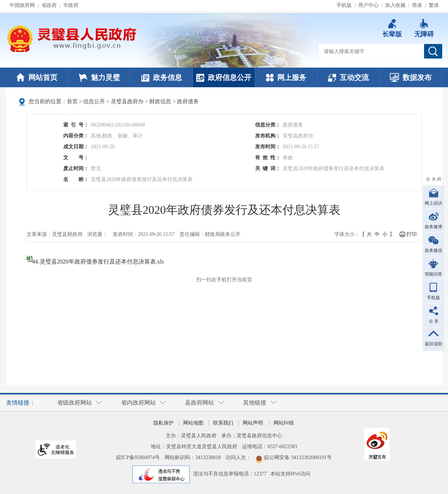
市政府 (71, 5)
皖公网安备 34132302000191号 (298, 457)
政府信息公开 (224, 77)
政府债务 (188, 101)
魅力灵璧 (99, 77)
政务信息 (162, 77)
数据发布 (411, 77)
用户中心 (368, 5)
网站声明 (253, 423)
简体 (417, 5)
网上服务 (286, 77)
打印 (412, 234)
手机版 (344, 5)
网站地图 (193, 423)
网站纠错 (284, 423)
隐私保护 (164, 423)
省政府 (49, 5)
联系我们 (223, 423)
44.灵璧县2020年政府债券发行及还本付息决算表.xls (98, 262)
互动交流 (348, 77)
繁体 (434, 5)
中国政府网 (22, 5)
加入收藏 (395, 5)
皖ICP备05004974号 (138, 457)
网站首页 (37, 77)
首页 (72, 101)
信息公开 (94, 101)
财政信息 (160, 101)
